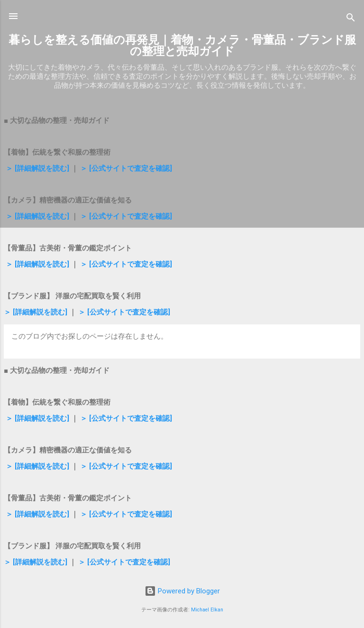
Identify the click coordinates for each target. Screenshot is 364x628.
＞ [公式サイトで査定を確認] (125, 168)
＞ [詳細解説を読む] (36, 168)
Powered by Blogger (182, 591)
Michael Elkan (207, 610)
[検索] (351, 19)
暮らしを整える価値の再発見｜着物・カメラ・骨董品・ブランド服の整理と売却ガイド (182, 46)
